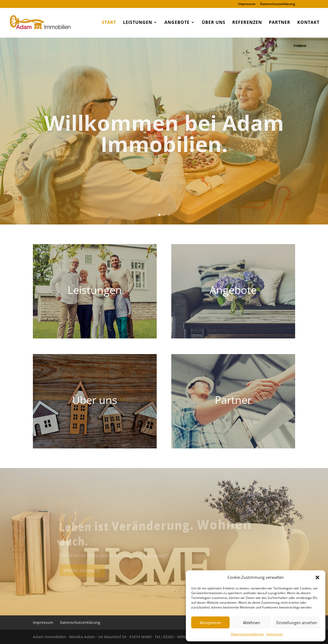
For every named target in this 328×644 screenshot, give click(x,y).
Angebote (177, 23)
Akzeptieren (210, 623)
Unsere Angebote (94, 570)
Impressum (275, 634)
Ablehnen (252, 623)
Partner (280, 23)
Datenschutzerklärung (247, 634)
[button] (317, 577)
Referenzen (247, 23)
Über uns (214, 23)
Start (109, 23)
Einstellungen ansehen (297, 623)
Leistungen (138, 23)
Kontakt (308, 23)
